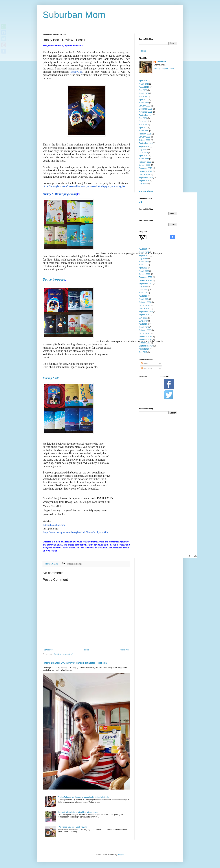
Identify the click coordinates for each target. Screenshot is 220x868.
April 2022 (143, 100)
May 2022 (143, 96)
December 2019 (146, 168)
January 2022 (145, 106)
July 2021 (143, 118)
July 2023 (143, 90)
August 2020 (144, 146)
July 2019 (143, 184)
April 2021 (143, 128)
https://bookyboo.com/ (54, 525)
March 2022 (144, 103)
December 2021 (146, 109)
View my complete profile (164, 68)
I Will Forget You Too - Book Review (72, 827)
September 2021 (146, 115)
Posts (144, 364)
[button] (189, 556)
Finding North (51, 378)
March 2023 (144, 93)
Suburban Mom (74, 15)
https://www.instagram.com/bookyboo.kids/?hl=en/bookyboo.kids (76, 532)
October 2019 (145, 174)
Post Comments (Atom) (63, 654)
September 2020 (146, 143)
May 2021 (143, 125)
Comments (146, 368)
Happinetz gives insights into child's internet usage (78, 812)
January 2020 (145, 165)
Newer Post (48, 650)
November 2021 (146, 112)
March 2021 (144, 131)
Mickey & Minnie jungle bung (60, 194)
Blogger (121, 855)
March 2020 (144, 159)
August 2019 (144, 181)
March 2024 (144, 84)
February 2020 (145, 162)
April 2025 (143, 81)
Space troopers (54, 279)
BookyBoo (76, 72)
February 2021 (145, 134)
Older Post (125, 650)
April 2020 (143, 156)
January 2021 (145, 137)
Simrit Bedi (161, 62)
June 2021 (143, 121)
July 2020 (143, 149)
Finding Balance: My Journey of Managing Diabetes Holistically (75, 663)
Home (87, 650)
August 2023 (144, 87)
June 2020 (143, 153)
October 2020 (145, 140)
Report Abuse (146, 191)
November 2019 (146, 171)
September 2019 (146, 178)
